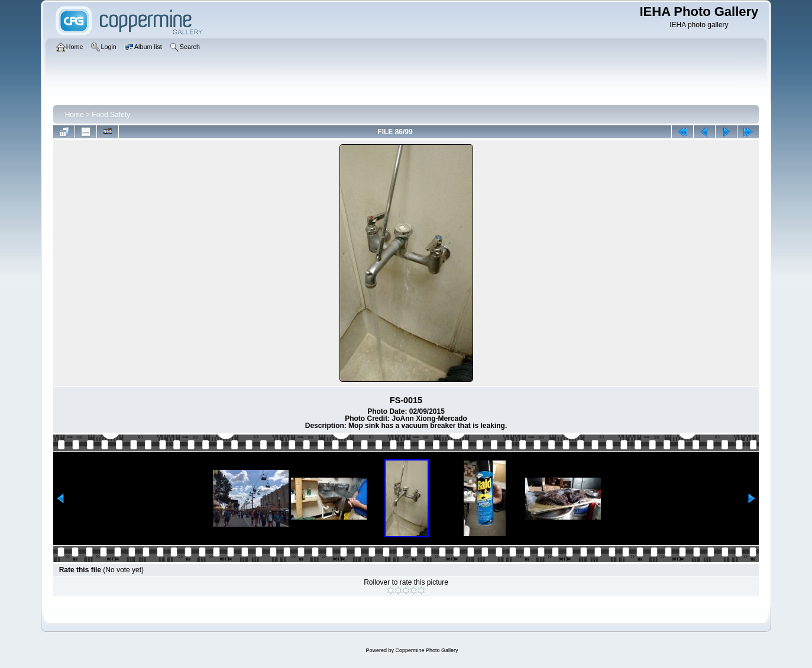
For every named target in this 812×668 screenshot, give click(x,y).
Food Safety (111, 115)
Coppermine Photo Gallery (426, 650)
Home (75, 115)
